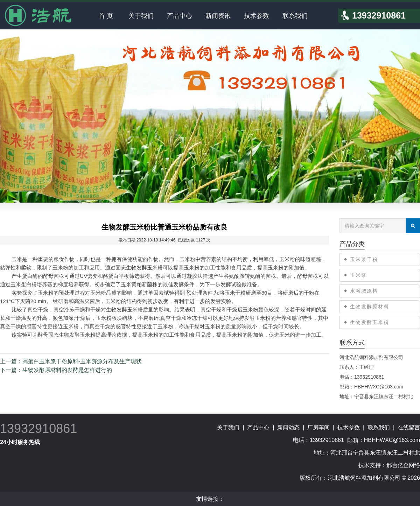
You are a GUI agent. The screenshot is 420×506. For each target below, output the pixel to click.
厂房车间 (318, 427)
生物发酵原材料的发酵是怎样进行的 (67, 370)
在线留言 (409, 427)
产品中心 (180, 16)
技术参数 (257, 16)
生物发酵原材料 (370, 307)
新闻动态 (288, 427)
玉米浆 (358, 275)
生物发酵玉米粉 (144, 268)
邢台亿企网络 (403, 465)
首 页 (106, 16)
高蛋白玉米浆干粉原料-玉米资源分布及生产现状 (82, 361)
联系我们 (295, 16)
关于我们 (141, 16)
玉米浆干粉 (364, 259)
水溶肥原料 (364, 291)
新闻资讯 (218, 16)
